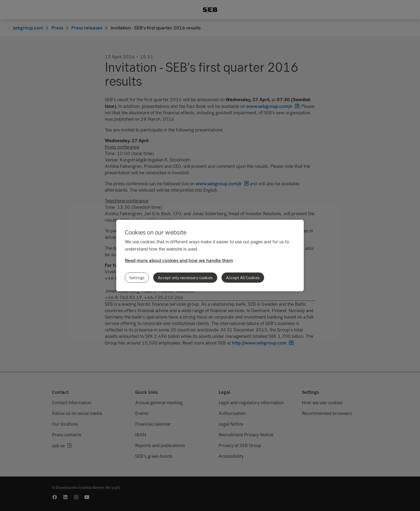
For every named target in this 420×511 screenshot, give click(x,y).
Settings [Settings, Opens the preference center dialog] (137, 278)
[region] (210, 256)
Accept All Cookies (243, 278)
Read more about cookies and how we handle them (179, 260)
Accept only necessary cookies (185, 278)
